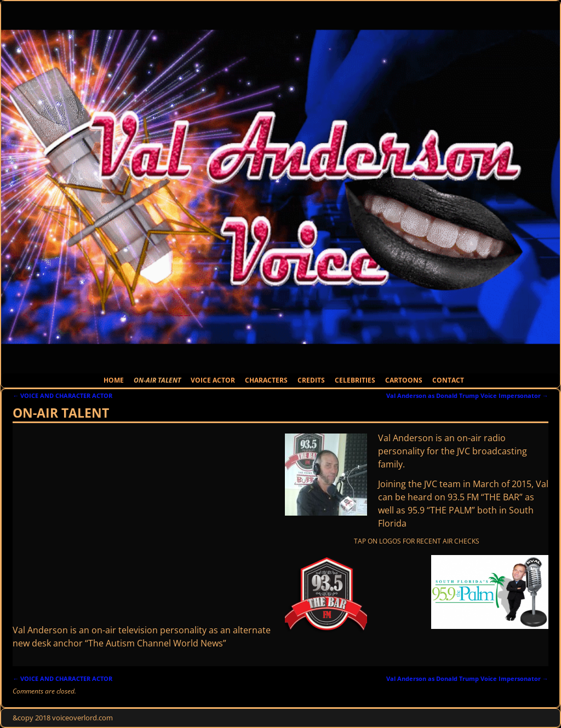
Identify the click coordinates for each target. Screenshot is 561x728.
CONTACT (448, 380)
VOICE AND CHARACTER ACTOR (62, 395)
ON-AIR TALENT (157, 380)
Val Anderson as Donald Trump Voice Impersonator (467, 395)
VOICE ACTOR (213, 380)
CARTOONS (404, 380)
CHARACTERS (266, 380)
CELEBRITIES (355, 380)
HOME (114, 380)
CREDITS (311, 380)
